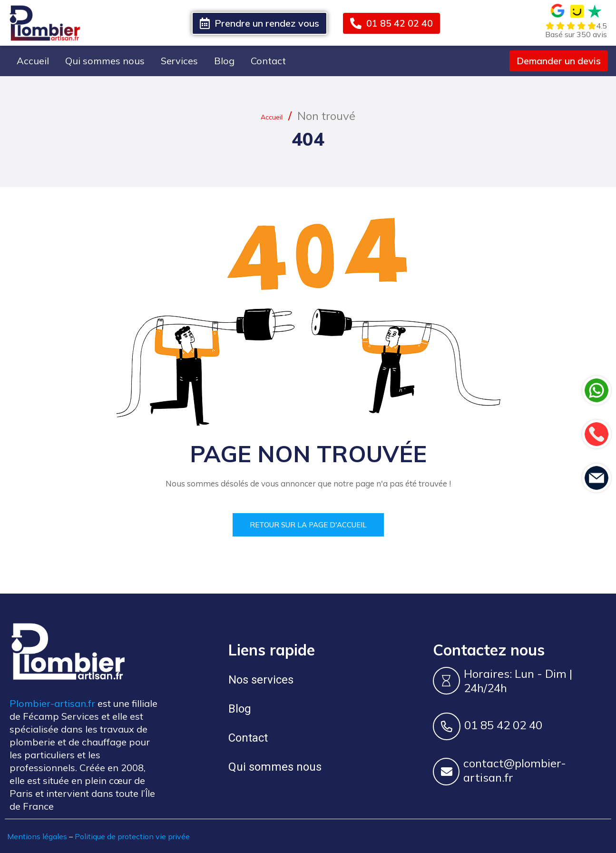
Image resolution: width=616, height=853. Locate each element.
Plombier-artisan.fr (52, 703)
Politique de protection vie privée (132, 836)
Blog (224, 61)
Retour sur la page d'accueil (308, 524)
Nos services (261, 679)
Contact (268, 61)
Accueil (33, 61)
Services (179, 61)
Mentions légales (37, 836)
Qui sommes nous (105, 61)
